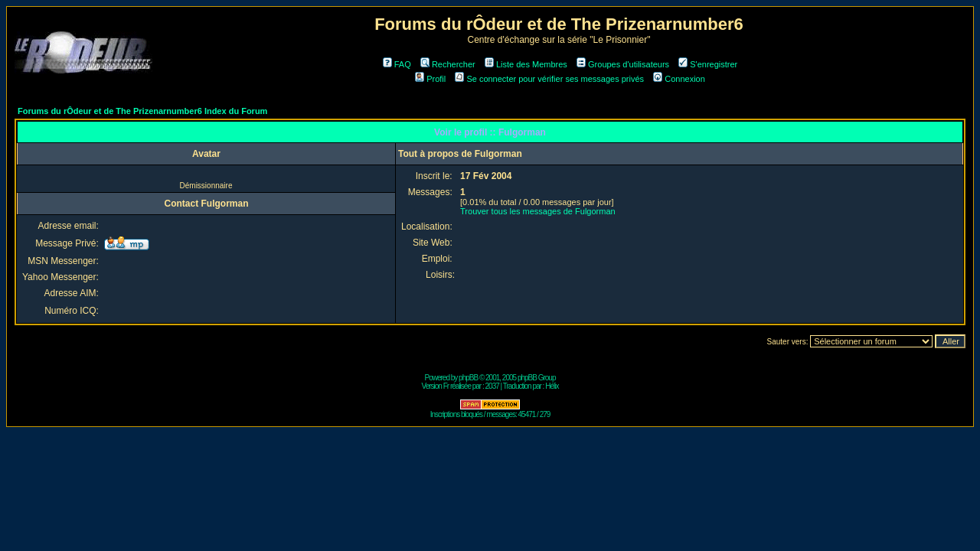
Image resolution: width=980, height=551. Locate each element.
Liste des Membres (526, 64)
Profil (430, 79)
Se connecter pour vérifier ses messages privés (549, 79)
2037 (492, 386)
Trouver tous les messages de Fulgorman (538, 211)
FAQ (397, 64)
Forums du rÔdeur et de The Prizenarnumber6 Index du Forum (142, 111)
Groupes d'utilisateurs (623, 64)
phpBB (468, 378)
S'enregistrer (708, 64)
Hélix (552, 386)
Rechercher (448, 64)
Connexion (679, 79)
